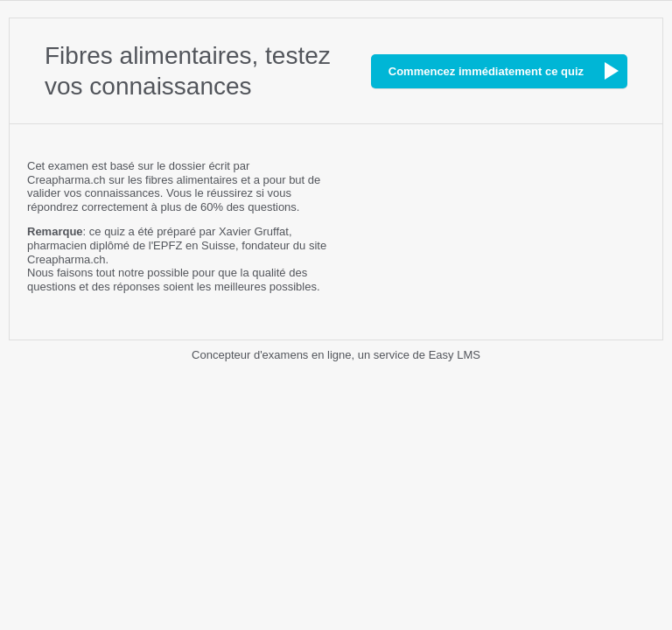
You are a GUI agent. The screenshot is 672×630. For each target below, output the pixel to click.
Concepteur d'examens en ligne (271, 355)
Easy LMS (455, 355)
